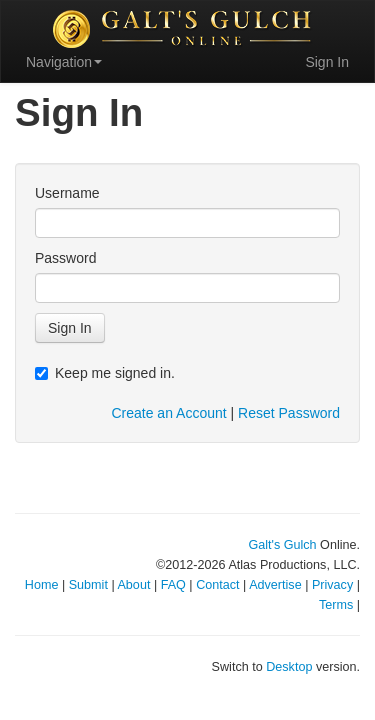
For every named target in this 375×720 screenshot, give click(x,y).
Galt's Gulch (282, 545)
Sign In (327, 62)
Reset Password (289, 413)
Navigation (64, 62)
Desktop (289, 667)
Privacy (332, 585)
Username (67, 193)
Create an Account (168, 413)
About (133, 585)
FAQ (173, 585)
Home (42, 585)
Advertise (275, 585)
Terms (336, 605)
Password (65, 258)
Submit (88, 585)
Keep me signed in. (105, 373)
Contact (217, 585)
